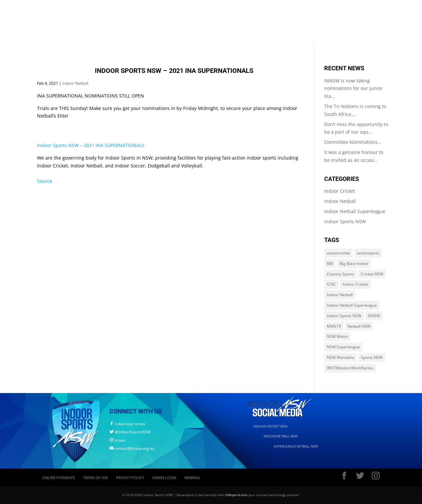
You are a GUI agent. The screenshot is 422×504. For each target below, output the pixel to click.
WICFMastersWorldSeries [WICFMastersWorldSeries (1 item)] (350, 368)
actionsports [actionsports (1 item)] (368, 253)
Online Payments (59, 478)
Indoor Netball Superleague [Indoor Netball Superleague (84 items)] (352, 305)
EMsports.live (236, 495)
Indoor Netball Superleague (355, 211)
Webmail (192, 478)
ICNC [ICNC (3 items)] (331, 284)
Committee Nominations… (353, 142)
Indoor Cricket (340, 191)
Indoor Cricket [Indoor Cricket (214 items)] (355, 284)
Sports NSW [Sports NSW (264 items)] (372, 357)
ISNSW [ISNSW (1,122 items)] (374, 316)
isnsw (117, 440)
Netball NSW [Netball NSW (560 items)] (359, 326)
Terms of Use (95, 478)
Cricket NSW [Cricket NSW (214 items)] (372, 274)
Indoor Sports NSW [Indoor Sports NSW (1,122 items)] (344, 316)
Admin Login (164, 478)
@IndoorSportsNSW (130, 432)
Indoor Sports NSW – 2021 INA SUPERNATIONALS (91, 145)
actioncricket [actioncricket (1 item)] (338, 253)
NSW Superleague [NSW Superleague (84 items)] (343, 347)
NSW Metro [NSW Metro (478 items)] (337, 336)
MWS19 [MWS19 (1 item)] (334, 326)
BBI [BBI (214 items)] (330, 263)
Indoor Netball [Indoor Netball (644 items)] (340, 295)
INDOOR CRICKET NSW (270, 426)
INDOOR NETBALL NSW (281, 436)
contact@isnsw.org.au (132, 448)
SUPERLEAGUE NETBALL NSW (296, 446)
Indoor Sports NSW (345, 221)
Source (45, 181)
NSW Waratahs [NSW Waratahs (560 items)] (341, 357)
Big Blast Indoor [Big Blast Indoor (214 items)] (354, 263)
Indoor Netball (75, 83)
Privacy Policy (130, 478)
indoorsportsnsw (127, 424)
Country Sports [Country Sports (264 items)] (340, 274)
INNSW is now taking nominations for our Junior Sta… (353, 88)
